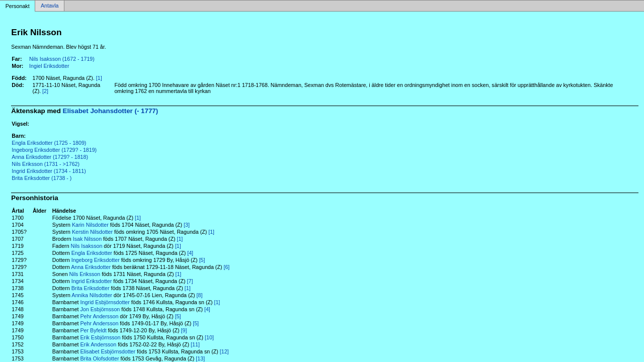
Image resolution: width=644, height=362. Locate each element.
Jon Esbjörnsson (100, 309)
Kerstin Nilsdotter (92, 232)
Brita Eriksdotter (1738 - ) (42, 178)
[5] (202, 260)
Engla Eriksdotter (92, 253)
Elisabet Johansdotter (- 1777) (111, 111)
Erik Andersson (99, 344)
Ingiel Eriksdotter (49, 66)
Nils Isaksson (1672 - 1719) (62, 59)
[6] (226, 267)
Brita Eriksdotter (91, 288)
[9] (184, 330)
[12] (224, 351)
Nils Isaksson (87, 246)
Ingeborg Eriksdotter (96, 260)
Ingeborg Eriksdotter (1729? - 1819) (54, 150)
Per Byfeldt (94, 330)
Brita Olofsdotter (100, 358)
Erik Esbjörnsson (101, 337)
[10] (209, 337)
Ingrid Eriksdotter (92, 281)
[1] (99, 78)
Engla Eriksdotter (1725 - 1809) (49, 143)
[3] (187, 225)
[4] (190, 253)
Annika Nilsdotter (92, 295)
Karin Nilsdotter (90, 225)
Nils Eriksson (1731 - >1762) (46, 164)
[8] (200, 295)
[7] (190, 281)
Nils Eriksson (85, 274)
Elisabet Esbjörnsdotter (108, 351)
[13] (200, 358)
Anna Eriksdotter (91, 267)
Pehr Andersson (100, 316)
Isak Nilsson (87, 239)
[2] (45, 91)
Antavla (50, 6)
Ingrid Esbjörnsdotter (105, 302)
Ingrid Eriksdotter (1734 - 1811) (49, 171)
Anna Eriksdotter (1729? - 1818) (50, 157)
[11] (195, 344)
